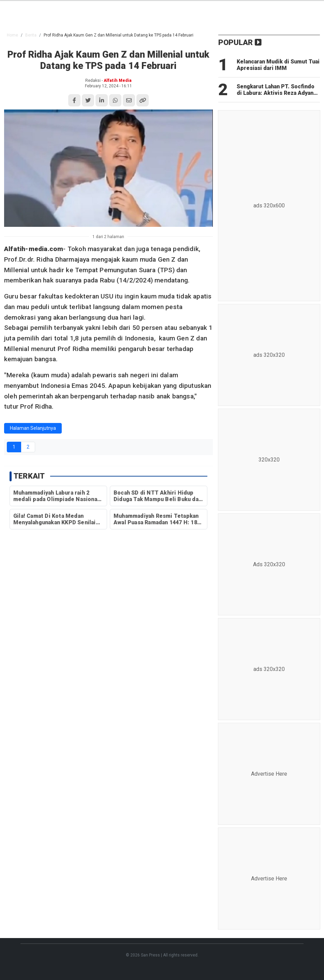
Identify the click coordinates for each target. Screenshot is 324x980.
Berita (31, 35)
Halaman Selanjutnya (33, 428)
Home (12, 35)
